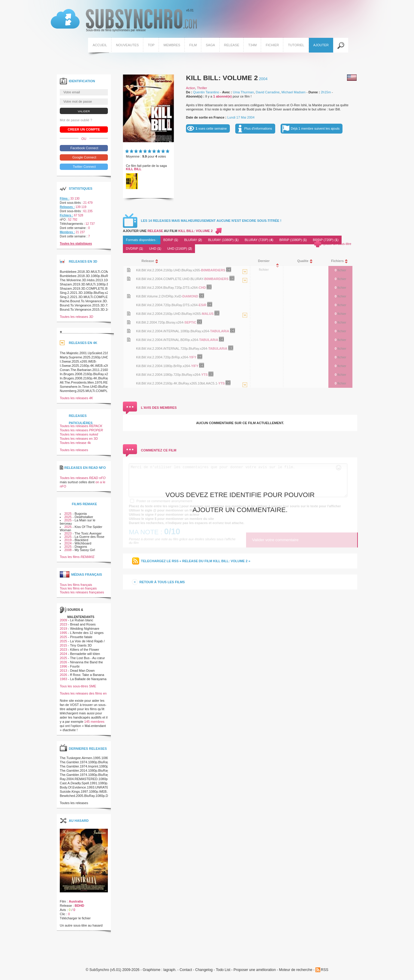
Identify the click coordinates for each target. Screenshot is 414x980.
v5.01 (124, 20)
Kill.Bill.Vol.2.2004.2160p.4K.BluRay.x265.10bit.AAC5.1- (177, 383)
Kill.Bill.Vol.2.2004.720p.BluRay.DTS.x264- (167, 305)
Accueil (100, 45)
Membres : (67, 232)
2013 (63, 671)
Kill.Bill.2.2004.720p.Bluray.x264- (160, 322)
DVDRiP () (134, 249)
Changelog (204, 970)
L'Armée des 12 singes (87, 633)
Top (151, 45)
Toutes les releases (76, 317)
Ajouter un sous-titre (336, 244)
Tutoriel (296, 45)
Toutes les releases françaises (82, 592)
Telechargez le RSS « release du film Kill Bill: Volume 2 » (196, 561)
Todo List (223, 970)
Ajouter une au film (168, 231)
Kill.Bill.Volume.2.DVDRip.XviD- (159, 296)
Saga (210, 45)
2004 (263, 79)
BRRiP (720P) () (326, 240)
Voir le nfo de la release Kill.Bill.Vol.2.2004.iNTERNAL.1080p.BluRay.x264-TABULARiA (129, 331)
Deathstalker (84, 517)
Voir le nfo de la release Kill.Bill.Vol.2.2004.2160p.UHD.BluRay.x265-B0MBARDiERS (129, 270)
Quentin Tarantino (206, 92)
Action (191, 88)
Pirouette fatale (81, 637)
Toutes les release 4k (75, 443)
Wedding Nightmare (85, 629)
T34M (252, 45)
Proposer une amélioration (255, 970)
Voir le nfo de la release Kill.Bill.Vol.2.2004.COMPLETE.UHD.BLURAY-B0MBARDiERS (129, 279)
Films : (65, 199)
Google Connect (84, 157)
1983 (63, 679)
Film (193, 45)
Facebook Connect (84, 148)
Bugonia (81, 514)
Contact (186, 970)
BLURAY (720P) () (259, 240)
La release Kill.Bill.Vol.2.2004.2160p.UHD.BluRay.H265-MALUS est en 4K (245, 321)
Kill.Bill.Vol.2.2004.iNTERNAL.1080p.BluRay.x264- (173, 331)
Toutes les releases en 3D (79, 439)
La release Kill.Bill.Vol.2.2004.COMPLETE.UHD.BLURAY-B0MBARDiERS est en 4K (245, 286)
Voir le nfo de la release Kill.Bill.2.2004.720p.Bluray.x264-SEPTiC (129, 322)
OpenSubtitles (231, 271)
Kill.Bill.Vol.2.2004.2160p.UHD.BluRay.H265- (169, 314)
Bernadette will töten (85, 654)
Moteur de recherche (296, 970)
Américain (352, 78)
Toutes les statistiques (76, 244)
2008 (68, 550)
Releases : (67, 207)
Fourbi (75, 666)
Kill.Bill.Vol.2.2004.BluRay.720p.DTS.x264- (167, 288)
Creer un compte (84, 129)
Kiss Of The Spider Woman (81, 528)
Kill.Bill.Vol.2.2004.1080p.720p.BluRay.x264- (169, 375)
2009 (63, 620)
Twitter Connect (84, 167)
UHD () (155, 249)
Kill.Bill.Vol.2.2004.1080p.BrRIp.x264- (164, 366)
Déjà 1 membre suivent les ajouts (315, 128)
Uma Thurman (243, 92)
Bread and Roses (83, 624)
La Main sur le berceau (78, 522)
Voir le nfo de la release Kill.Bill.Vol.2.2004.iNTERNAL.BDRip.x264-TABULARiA (129, 340)
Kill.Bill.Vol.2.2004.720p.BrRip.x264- (163, 357)
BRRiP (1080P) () (293, 240)
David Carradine (268, 92)
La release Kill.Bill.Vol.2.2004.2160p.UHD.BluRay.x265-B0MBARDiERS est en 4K (245, 278)
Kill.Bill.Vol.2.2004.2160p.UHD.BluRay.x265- (169, 270)
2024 (68, 543)
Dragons (81, 547)
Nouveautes (127, 45)
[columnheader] (191, 261)
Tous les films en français (78, 588)
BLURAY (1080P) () (223, 240)
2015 (63, 645)
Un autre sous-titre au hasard (81, 925)
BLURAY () (193, 240)
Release (232, 45)
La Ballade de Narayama (88, 679)
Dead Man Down (82, 671)
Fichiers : (66, 215)
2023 (68, 533)
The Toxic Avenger (88, 533)
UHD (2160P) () (180, 249)
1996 (63, 666)
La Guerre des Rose (89, 537)
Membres (172, 45)
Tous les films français (76, 585)
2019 (68, 540)
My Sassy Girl (85, 550)
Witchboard (83, 543)
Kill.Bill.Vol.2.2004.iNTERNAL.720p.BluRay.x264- (172, 348)
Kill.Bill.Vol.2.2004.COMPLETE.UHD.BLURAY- (170, 279)
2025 (68, 514)
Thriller (202, 88)
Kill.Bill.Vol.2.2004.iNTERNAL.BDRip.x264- (168, 340)
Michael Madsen (294, 92)
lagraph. (170, 970)
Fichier (272, 45)
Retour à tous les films (162, 582)
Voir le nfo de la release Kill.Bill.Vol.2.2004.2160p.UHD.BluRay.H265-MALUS (129, 314)
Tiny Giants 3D (81, 645)
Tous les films (77, 557)
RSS (325, 970)
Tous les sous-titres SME (78, 686)
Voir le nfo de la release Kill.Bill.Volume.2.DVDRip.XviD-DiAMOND (129, 296)
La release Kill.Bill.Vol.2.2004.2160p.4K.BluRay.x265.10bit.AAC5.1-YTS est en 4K (245, 391)
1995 (63, 633)
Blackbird (81, 540)
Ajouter (321, 45)
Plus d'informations (258, 128)
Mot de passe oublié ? (76, 120)
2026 (63, 662)
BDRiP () (171, 240)
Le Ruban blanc (82, 620)
